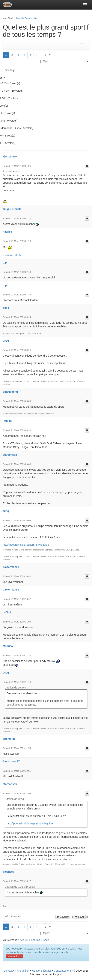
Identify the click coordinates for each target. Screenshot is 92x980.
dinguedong (10, 392)
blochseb (9, 872)
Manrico (8, 646)
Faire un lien (22, 971)
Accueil (19, 18)
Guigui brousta (12, 209)
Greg (6, 341)
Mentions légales (42, 971)
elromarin (9, 739)
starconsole (10, 455)
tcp (5, 263)
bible (6, 308)
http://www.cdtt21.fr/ (12, 255)
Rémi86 (7, 421)
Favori (80, 917)
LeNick (7, 612)
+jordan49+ (10, 157)
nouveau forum (14, 956)
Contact (8, 971)
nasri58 (7, 232)
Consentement (62, 971)
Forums (28, 18)
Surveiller (63, 917)
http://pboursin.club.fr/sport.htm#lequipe (26, 545)
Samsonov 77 (11, 761)
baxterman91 (11, 567)
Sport (37, 18)
